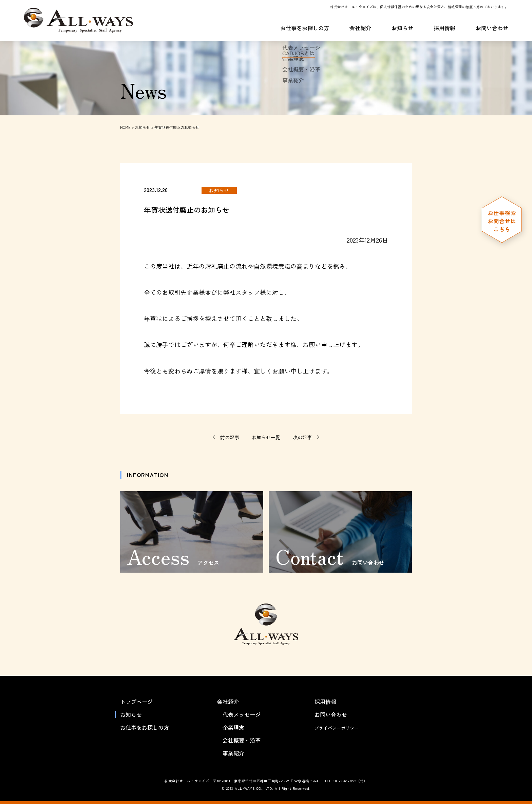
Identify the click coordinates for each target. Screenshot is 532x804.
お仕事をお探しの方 (305, 28)
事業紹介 (233, 753)
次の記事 (302, 437)
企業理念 (233, 727)
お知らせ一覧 (266, 437)
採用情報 (444, 28)
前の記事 (230, 437)
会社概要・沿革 (242, 740)
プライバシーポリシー (342, 727)
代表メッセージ (242, 714)
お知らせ (402, 28)
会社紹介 (360, 28)
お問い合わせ (492, 28)
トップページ (136, 702)
